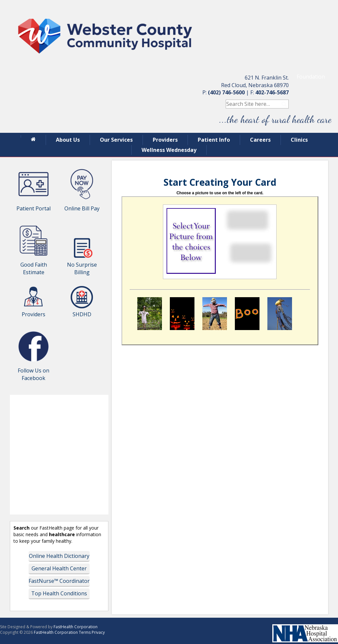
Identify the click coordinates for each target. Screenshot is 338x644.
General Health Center (59, 568)
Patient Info (214, 140)
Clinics (299, 140)
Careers (260, 140)
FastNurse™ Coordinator (59, 581)
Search (284, 104)
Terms (85, 632)
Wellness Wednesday (169, 150)
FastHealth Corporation (76, 627)
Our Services (116, 140)
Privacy (98, 632)
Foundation (311, 77)
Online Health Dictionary (59, 556)
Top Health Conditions (59, 593)
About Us (68, 140)
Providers (165, 140)
